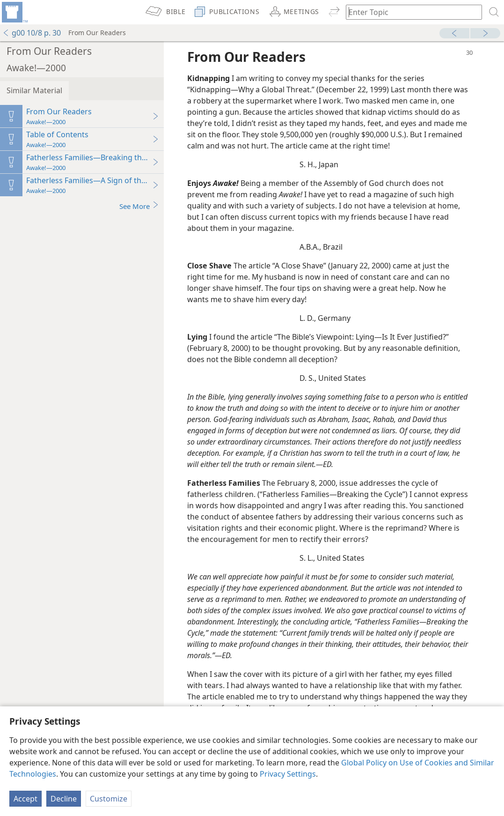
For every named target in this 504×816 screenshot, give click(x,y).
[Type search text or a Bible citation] (409, 12)
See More (139, 206)
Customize (109, 799)
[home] (14, 12)
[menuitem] (14, 12)
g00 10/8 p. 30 (32, 33)
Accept (26, 799)
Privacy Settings (288, 774)
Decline (64, 799)
